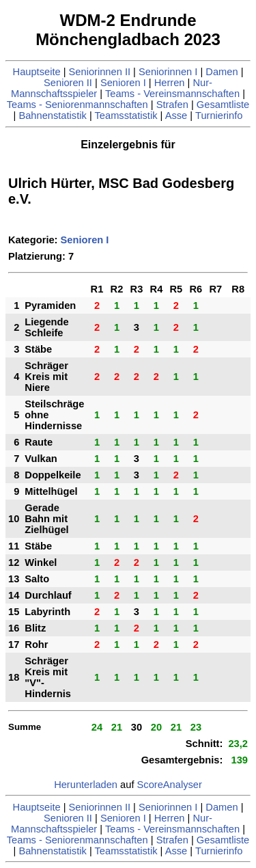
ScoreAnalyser (170, 785)
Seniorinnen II (100, 72)
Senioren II (68, 83)
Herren (170, 83)
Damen (222, 72)
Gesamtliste (223, 105)
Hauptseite (37, 72)
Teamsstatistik (126, 116)
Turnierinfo (219, 116)
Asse (176, 116)
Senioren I (123, 83)
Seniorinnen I (168, 72)
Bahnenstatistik (52, 116)
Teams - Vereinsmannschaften (172, 94)
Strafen (172, 105)
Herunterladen (86, 785)
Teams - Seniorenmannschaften (77, 105)
